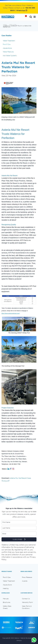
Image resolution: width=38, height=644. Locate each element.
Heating (6, 588)
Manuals (6, 599)
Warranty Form (27, 602)
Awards (25, 581)
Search (31, 17)
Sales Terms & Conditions (27, 607)
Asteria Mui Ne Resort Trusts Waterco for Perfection (17, 26)
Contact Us (26, 599)
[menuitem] (10, 577)
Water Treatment (9, 41)
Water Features (8, 52)
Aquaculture (7, 48)
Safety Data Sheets (7, 607)
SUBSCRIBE (19, 539)
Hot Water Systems (10, 56)
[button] (35, 17)
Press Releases (27, 577)
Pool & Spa (13, 25)
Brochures (7, 602)
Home (27, 17)
